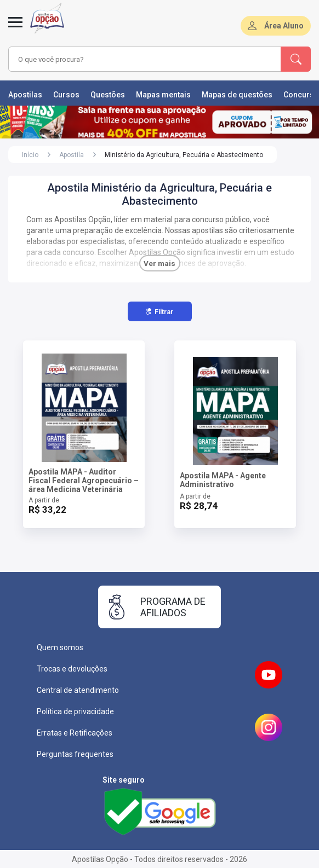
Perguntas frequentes (75, 754)
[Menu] (15, 28)
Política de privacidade (75, 711)
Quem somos (60, 647)
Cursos (66, 95)
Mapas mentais (163, 95)
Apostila (72, 155)
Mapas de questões (237, 95)
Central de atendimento (78, 690)
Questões (108, 95)
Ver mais (160, 264)
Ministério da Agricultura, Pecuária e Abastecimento (184, 155)
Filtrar (160, 312)
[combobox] (137, 59)
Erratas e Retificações (75, 733)
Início (30, 155)
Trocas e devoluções (72, 669)
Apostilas (25, 95)
